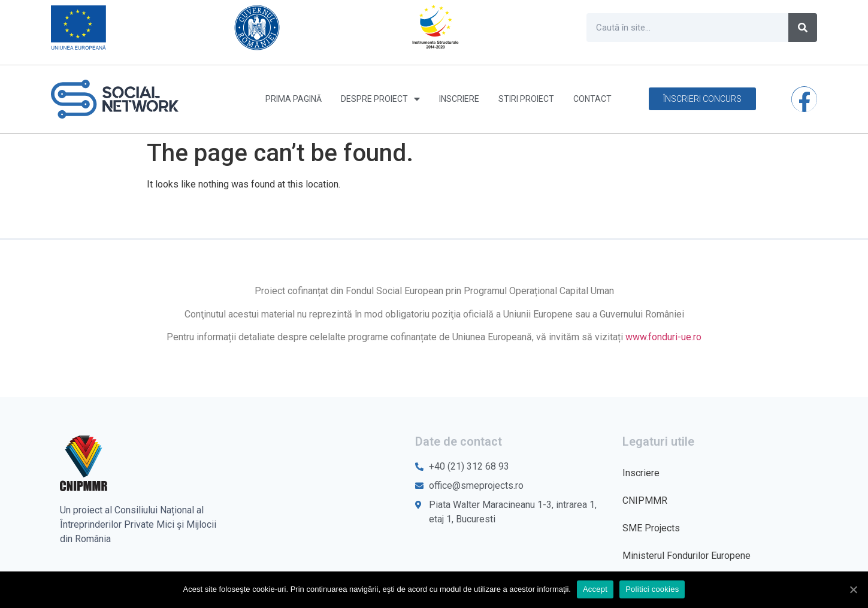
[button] (702, 99)
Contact (592, 99)
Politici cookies (652, 589)
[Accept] (853, 589)
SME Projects (651, 528)
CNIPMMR (645, 500)
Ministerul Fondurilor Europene (686, 556)
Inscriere (459, 99)
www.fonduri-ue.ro (663, 337)
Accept (595, 589)
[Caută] (803, 28)
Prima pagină (294, 99)
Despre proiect (380, 99)
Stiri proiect (526, 99)
